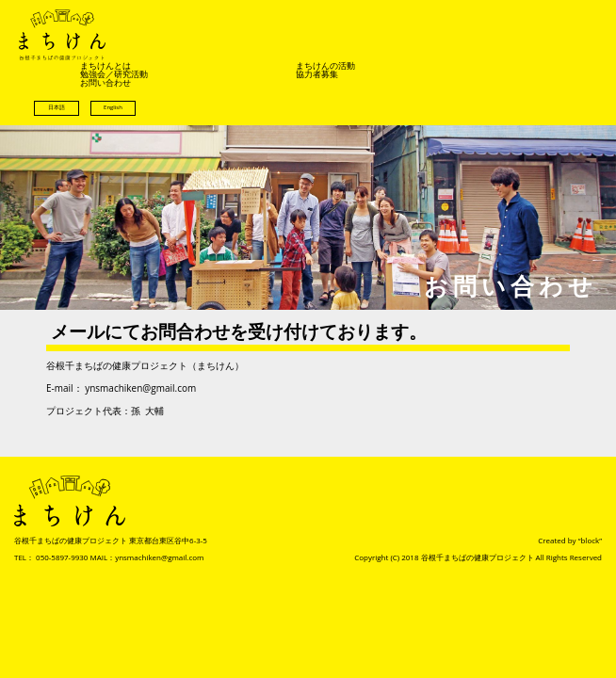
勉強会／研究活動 (114, 74)
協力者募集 (317, 74)
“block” (590, 540)
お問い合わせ (105, 82)
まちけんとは (105, 65)
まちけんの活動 (325, 65)
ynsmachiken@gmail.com (140, 388)
